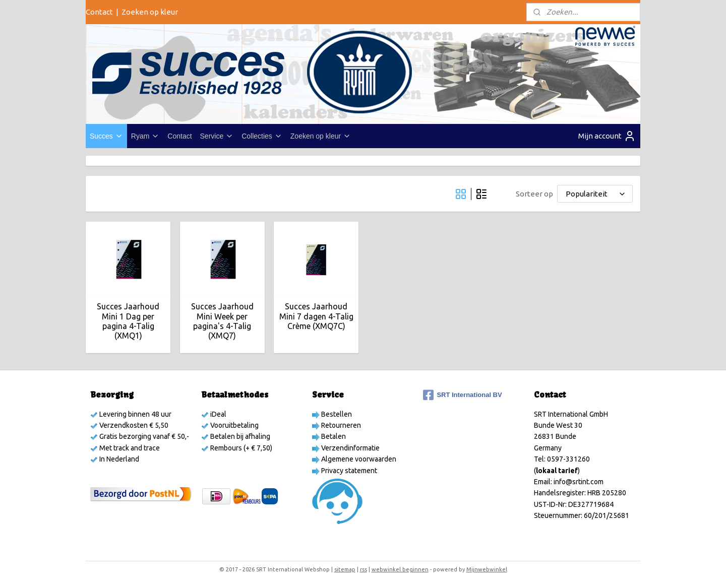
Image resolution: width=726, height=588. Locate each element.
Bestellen (336, 414)
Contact (99, 12)
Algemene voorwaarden (358, 459)
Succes (106, 136)
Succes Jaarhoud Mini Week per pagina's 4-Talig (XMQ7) (222, 321)
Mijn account (607, 136)
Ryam (145, 136)
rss (364, 569)
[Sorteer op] (595, 194)
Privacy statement (348, 471)
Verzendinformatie (350, 448)
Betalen (333, 436)
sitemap (345, 569)
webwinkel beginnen (400, 569)
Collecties (262, 136)
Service (217, 136)
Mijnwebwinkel (487, 569)
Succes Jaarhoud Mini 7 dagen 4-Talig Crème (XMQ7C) (316, 316)
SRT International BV (462, 395)
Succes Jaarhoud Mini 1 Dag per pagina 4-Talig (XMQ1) (128, 321)
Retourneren (340, 425)
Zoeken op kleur (150, 12)
